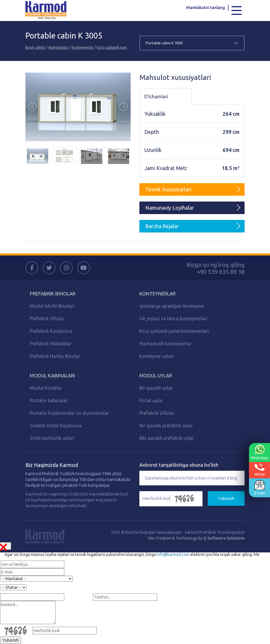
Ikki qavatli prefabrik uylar (167, 438)
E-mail (259, 487)
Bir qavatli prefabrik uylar (166, 426)
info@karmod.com (173, 554)
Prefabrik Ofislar (47, 318)
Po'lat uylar (151, 400)
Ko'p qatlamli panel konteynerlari (125, 47)
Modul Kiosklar (46, 388)
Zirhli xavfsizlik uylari (52, 438)
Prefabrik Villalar (157, 413)
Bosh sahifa (35, 47)
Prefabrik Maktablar (51, 344)
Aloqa (260, 470)
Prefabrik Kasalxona (51, 331)
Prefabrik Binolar (53, 294)
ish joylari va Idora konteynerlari (173, 318)
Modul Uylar (156, 376)
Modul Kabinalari (52, 376)
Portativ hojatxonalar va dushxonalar (69, 413)
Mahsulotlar (58, 47)
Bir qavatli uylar (156, 388)
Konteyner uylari (157, 356)
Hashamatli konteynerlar (165, 344)
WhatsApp (259, 452)
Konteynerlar (83, 47)
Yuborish (226, 498)
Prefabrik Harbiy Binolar (55, 356)
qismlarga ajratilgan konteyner (172, 306)
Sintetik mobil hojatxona (56, 426)
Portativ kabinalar (49, 400)
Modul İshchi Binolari (52, 306)
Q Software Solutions (224, 538)
